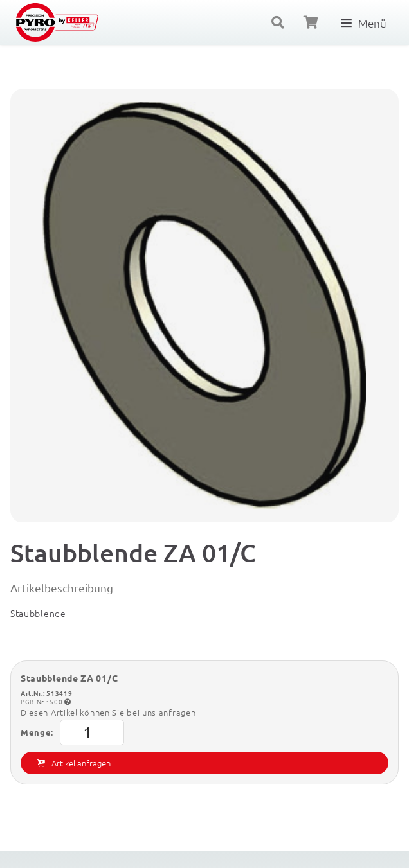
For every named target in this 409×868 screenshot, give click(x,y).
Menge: (72, 732)
